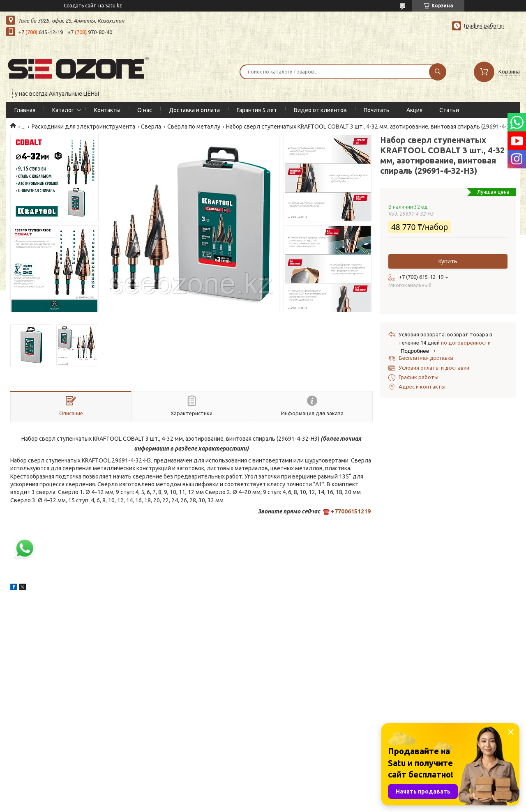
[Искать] (438, 72)
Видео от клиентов (320, 110)
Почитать (377, 110)
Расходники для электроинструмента (83, 127)
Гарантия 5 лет (257, 110)
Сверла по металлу (194, 127)
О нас (145, 110)
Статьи (449, 110)
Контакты (107, 110)
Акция (414, 110)
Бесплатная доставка (426, 358)
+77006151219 (351, 511)
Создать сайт (80, 6)
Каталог (63, 110)
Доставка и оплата (194, 110)
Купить (448, 261)
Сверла (151, 127)
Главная (25, 110)
